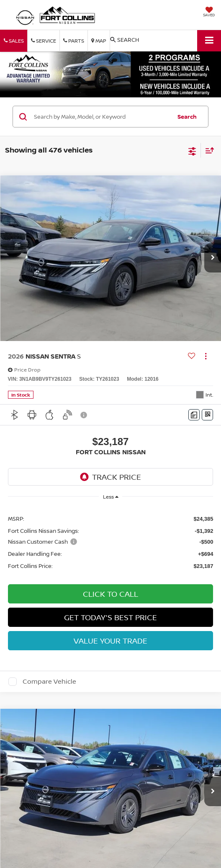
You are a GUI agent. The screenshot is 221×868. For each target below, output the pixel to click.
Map (99, 41)
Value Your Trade (110, 641)
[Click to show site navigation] (209, 41)
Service (44, 41)
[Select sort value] (208, 150)
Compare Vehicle (49, 682)
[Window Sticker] (207, 415)
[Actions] (206, 356)
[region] (111, 542)
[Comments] (194, 415)
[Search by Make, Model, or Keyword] (102, 117)
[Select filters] (192, 150)
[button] (213, 258)
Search (187, 117)
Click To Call (110, 594)
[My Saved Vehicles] (209, 13)
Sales (14, 41)
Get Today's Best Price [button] (110, 617)
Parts (74, 41)
